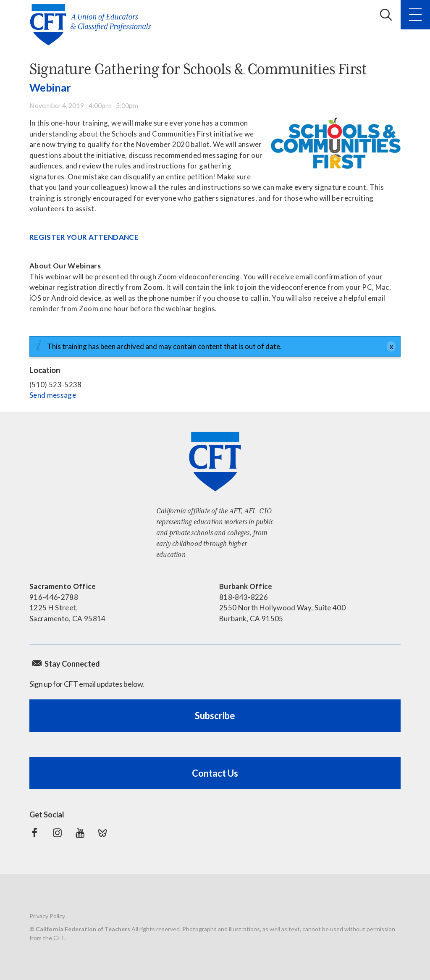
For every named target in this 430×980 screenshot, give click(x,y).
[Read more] (336, 144)
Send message (53, 395)
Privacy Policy (47, 916)
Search (386, 15)
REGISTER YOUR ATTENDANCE (84, 237)
